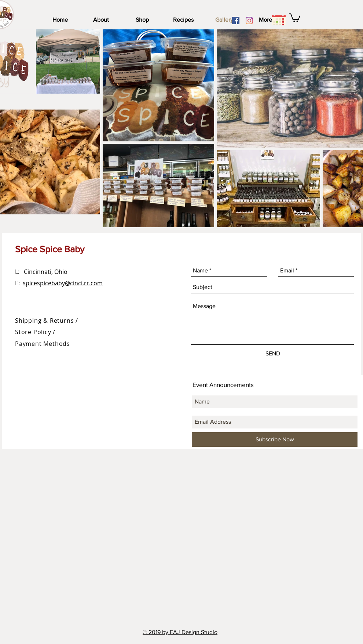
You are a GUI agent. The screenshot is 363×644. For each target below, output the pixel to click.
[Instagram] (249, 21)
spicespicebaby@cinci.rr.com (63, 283)
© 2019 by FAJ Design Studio (180, 632)
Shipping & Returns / (47, 321)
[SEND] (273, 354)
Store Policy (34, 332)
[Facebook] (236, 21)
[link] (295, 17)
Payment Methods (43, 344)
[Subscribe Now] (275, 439)
